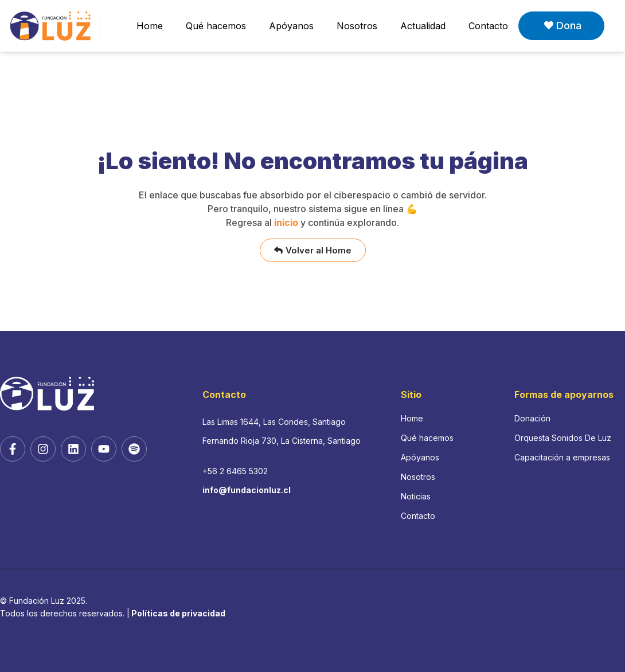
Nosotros (357, 26)
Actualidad (423, 26)
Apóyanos (291, 26)
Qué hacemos (216, 26)
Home (150, 26)
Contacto (488, 26)
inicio (286, 222)
